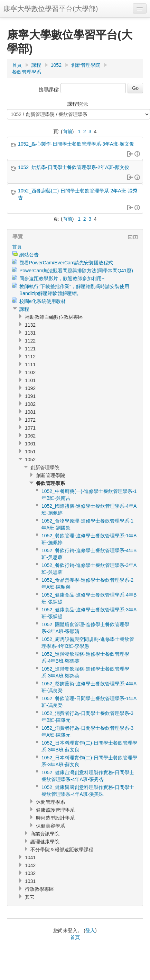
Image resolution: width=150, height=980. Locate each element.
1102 (30, 372)
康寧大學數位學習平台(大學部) (51, 9)
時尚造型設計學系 (55, 818)
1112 (30, 357)
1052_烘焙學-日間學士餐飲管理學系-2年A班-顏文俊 (74, 167)
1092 (30, 388)
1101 (30, 380)
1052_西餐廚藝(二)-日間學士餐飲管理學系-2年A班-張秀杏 (78, 194)
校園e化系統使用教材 (43, 301)
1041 (30, 857)
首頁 (17, 65)
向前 (67, 131)
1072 (30, 420)
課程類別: (78, 104)
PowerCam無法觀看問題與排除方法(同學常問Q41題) (76, 271)
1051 (30, 452)
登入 (90, 930)
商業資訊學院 (45, 834)
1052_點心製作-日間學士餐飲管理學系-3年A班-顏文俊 (76, 144)
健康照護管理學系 (55, 810)
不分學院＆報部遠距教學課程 (62, 850)
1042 (30, 865)
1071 (30, 428)
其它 (30, 897)
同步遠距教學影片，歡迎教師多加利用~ (62, 278)
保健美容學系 (50, 826)
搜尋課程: (50, 89)
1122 (30, 341)
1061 (30, 444)
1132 (30, 325)
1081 (30, 412)
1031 (30, 881)
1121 (30, 349)
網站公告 (29, 255)
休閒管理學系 (50, 802)
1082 (30, 404)
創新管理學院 (86, 65)
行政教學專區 (39, 889)
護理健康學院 (45, 842)
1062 (30, 436)
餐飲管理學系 (27, 72)
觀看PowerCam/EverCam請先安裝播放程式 (66, 263)
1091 (30, 396)
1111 (30, 365)
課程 (36, 65)
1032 (30, 873)
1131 (30, 333)
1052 (56, 65)
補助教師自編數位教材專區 (54, 317)
